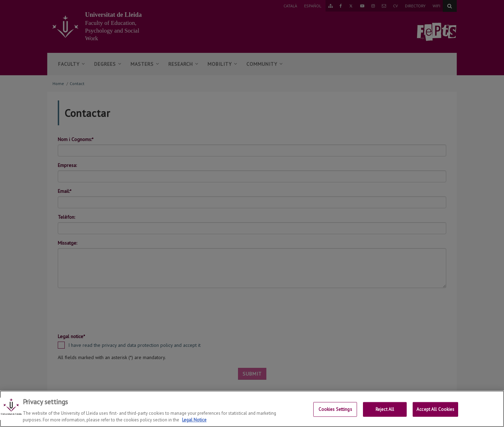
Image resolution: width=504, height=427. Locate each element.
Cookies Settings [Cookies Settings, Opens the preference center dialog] (335, 410)
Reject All (385, 410)
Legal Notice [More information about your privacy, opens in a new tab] (194, 421)
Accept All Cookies (435, 410)
